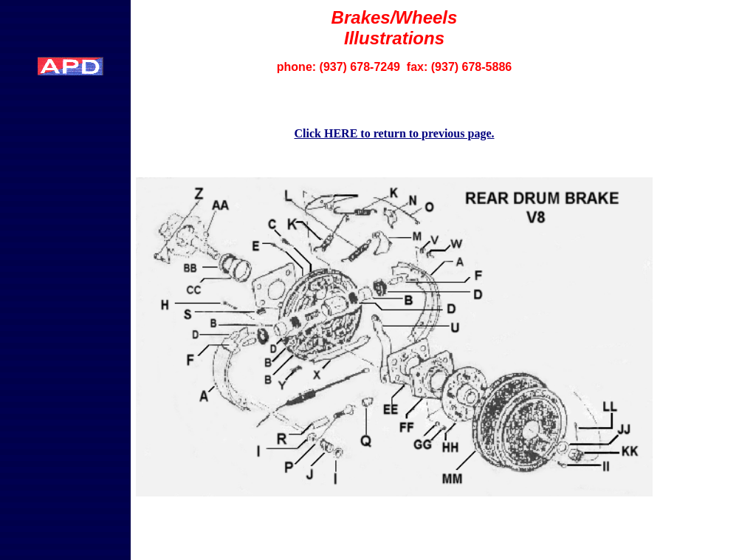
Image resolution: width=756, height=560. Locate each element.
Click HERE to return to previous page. (395, 133)
